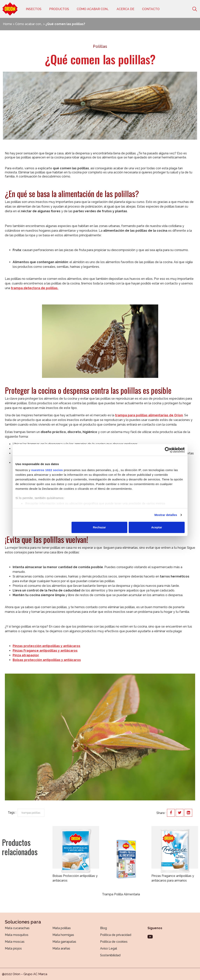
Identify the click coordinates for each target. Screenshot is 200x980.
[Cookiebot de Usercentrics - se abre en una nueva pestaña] (168, 450)
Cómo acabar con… (93, 9)
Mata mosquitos (17, 935)
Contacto (151, 9)
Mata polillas (62, 928)
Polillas (100, 46)
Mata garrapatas (64, 942)
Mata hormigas (63, 935)
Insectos (34, 9)
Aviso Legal (109, 948)
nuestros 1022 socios (47, 470)
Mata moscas (15, 942)
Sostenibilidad (110, 955)
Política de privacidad (116, 935)
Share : (161, 813)
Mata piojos (13, 948)
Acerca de (125, 9)
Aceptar (157, 527)
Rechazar (99, 527)
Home (7, 24)
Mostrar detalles (166, 515)
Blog (103, 928)
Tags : (12, 813)
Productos (59, 9)
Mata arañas (61, 948)
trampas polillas (31, 813)
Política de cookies (114, 942)
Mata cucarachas (17, 928)
